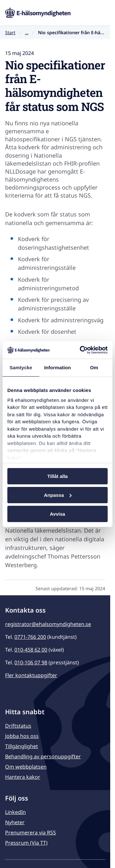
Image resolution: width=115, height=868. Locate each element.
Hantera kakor (23, 777)
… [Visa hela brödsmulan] (27, 33)
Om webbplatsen (26, 767)
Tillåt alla (57, 476)
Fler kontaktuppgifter (31, 675)
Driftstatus (18, 726)
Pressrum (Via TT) (26, 843)
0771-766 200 (30, 637)
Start (10, 32)
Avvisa (57, 514)
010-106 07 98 (31, 662)
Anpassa (58, 495)
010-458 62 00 (31, 650)
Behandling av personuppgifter (43, 756)
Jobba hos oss (22, 736)
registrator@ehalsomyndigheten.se (48, 624)
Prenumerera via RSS (31, 833)
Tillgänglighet (22, 746)
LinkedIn (15, 812)
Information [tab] (57, 368)
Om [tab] (94, 368)
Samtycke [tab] (21, 368)
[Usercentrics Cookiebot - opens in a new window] (81, 350)
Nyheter (15, 822)
